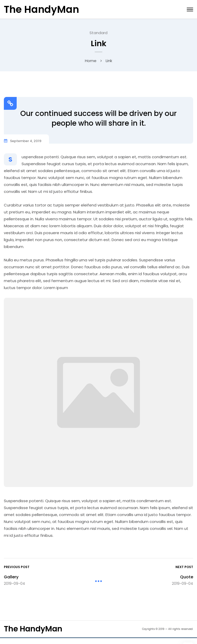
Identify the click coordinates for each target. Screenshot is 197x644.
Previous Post (17, 567)
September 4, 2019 (26, 141)
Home (91, 60)
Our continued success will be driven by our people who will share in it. (98, 118)
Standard (98, 32)
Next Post (184, 567)
